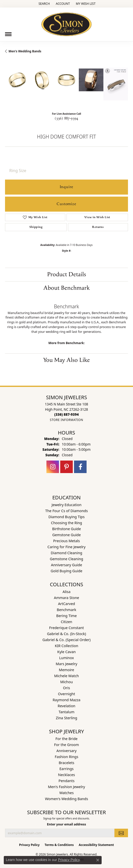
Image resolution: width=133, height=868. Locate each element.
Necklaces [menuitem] (66, 775)
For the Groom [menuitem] (67, 745)
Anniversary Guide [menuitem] (66, 565)
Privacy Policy (29, 845)
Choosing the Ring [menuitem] (66, 523)
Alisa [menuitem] (66, 592)
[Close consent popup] (98, 860)
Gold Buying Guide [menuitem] (66, 571)
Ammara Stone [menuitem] (66, 598)
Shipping (36, 227)
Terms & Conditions (59, 845)
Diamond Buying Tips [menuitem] (66, 517)
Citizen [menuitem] (66, 622)
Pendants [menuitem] (66, 781)
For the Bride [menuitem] (66, 739)
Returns (98, 227)
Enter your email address (66, 824)
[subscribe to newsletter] (121, 833)
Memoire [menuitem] (67, 670)
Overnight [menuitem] (66, 694)
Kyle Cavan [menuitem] (66, 652)
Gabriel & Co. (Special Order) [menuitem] (66, 640)
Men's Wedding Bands (25, 51)
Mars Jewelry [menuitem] (66, 664)
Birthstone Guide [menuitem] (67, 529)
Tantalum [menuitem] (66, 712)
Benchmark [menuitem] (66, 610)
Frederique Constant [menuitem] (66, 628)
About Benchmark (66, 288)
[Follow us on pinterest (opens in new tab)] (66, 467)
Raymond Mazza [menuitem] (67, 700)
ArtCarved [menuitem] (66, 604)
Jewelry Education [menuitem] (66, 505)
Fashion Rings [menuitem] (66, 757)
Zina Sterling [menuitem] (67, 718)
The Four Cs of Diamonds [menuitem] (66, 511)
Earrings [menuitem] (66, 769)
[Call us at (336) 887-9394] (66, 414)
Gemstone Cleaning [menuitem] (67, 559)
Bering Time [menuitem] (66, 616)
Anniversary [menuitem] (66, 751)
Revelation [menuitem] (67, 706)
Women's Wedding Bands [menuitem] (66, 799)
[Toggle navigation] (8, 34)
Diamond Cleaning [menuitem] (66, 553)
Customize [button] (66, 204)
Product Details (67, 274)
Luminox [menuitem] (67, 658)
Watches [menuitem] (66, 793)
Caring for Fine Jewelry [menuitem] (66, 547)
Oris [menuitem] (66, 688)
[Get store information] (66, 420)
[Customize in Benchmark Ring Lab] (116, 84)
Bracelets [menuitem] (66, 763)
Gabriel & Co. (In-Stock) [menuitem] (66, 634)
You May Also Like (66, 360)
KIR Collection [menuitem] (66, 646)
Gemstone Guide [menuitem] (66, 535)
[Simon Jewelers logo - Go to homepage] (66, 22)
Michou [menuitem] (66, 682)
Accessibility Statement (96, 845)
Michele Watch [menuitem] (66, 676)
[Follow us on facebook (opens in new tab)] (80, 467)
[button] (44, 4)
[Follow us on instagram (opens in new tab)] (53, 467)
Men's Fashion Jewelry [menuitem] (66, 787)
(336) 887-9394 (66, 118)
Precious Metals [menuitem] (66, 541)
